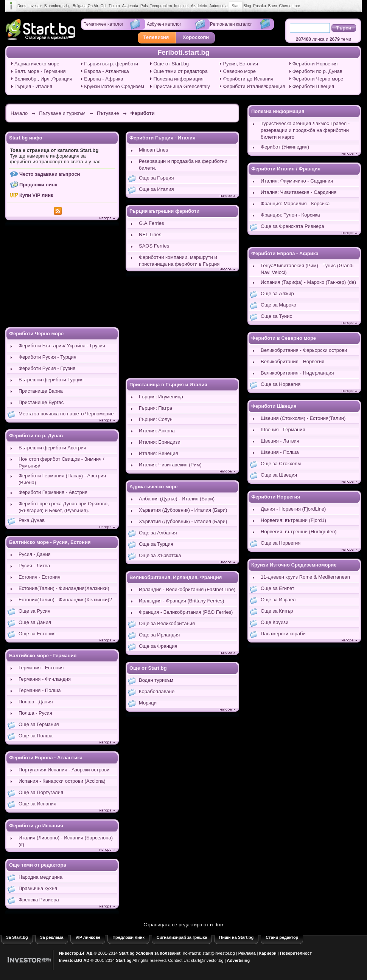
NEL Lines (150, 235)
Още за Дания (35, 622)
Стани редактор (282, 937)
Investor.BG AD (74, 960)
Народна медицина (40, 877)
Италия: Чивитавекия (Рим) (170, 465)
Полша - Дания (36, 702)
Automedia (218, 6)
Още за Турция (156, 544)
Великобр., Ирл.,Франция (43, 79)
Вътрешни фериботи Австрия (52, 448)
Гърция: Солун (156, 419)
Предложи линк (38, 185)
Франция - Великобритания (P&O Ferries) (186, 612)
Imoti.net (181, 6)
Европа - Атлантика (106, 71)
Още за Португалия (41, 792)
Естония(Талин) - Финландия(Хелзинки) (64, 588)
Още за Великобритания (167, 623)
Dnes (22, 6)
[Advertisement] (62, 275)
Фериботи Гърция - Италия (163, 138)
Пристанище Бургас (41, 402)
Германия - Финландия (45, 679)
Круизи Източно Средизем (114, 86)
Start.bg (127, 953)
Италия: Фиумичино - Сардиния (297, 181)
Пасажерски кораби (283, 634)
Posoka (259, 6)
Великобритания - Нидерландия (297, 373)
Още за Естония (37, 634)
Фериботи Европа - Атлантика (46, 758)
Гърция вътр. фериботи (111, 64)
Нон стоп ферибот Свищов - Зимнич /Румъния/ (61, 462)
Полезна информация (178, 79)
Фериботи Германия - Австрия (53, 492)
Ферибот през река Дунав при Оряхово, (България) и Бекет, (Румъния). (64, 507)
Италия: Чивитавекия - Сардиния (299, 192)
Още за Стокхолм (281, 464)
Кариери (268, 953)
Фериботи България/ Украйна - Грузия (62, 346)
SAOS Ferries (154, 246)
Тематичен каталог (103, 24)
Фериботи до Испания (248, 79)
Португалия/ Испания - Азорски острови (64, 770)
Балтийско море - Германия (43, 656)
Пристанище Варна (41, 391)
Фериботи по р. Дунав (317, 71)
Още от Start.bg (171, 64)
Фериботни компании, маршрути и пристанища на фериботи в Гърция (179, 261)
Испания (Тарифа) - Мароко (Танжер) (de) (308, 282)
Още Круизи (274, 622)
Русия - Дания (35, 554)
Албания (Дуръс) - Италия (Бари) (177, 499)
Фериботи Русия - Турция (47, 357)
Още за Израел (278, 600)
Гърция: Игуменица (161, 397)
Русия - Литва (34, 566)
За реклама (52, 937)
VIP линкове (88, 937)
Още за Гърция (156, 178)
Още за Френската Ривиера (292, 226)
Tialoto (114, 6)
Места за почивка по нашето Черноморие (66, 414)
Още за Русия (34, 611)
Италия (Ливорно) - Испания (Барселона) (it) (66, 841)
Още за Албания (158, 533)
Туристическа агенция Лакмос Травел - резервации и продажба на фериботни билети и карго (305, 130)
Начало (19, 113)
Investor (35, 6)
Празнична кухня (38, 888)
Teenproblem (161, 6)
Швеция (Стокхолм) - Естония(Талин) (303, 418)
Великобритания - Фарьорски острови (304, 350)
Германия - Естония (41, 668)
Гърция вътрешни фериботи (164, 211)
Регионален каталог (231, 24)
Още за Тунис (276, 316)
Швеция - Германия (283, 430)
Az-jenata (130, 6)
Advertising (239, 960)
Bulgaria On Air (85, 6)
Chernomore (290, 6)
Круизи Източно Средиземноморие (294, 565)
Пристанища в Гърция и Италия (168, 385)
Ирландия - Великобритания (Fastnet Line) (187, 589)
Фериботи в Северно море (284, 338)
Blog (247, 6)
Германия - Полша (40, 690)
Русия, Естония (240, 64)
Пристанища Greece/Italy (181, 86)
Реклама (247, 953)
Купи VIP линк (36, 195)
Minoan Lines (153, 150)
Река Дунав (32, 520)
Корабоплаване (157, 691)
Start (236, 6)
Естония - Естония (40, 577)
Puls (144, 6)
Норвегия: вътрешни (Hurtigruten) (299, 532)
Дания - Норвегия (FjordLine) (293, 509)
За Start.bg (17, 937)
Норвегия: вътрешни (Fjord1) (293, 520)
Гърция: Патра (156, 408)
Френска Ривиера (39, 900)
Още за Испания (37, 804)
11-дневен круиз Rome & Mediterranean (305, 577)
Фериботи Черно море (318, 79)
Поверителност (296, 953)
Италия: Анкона (157, 431)
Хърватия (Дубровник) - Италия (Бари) (183, 510)
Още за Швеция (279, 475)
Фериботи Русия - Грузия (47, 368)
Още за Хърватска (160, 555)
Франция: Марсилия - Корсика (295, 204)
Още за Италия (156, 189)
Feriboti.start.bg (183, 53)
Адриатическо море (37, 64)
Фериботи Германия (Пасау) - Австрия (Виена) (62, 479)
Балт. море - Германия (40, 71)
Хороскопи (196, 37)
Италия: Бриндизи (160, 442)
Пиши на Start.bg (236, 937)
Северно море (239, 71)
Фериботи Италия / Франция (286, 169)
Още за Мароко (278, 305)
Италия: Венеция (159, 453)
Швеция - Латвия (280, 441)
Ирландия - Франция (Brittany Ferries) (181, 601)
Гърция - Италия (33, 86)
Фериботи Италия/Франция (254, 86)
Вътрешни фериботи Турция (51, 380)
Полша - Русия (35, 713)
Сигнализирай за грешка (182, 937)
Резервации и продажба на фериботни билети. (183, 165)
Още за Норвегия (281, 384)
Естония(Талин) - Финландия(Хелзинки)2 (65, 600)
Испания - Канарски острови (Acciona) (62, 781)
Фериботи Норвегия (315, 64)
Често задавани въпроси (50, 174)
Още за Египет (278, 588)
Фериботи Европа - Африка (285, 253)
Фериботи (142, 113)
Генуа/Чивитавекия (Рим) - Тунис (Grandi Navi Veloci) (307, 269)
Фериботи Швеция (313, 86)
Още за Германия (39, 724)
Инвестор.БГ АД (76, 953)
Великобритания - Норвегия (292, 362)
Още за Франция (158, 646)
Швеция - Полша (280, 452)
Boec (273, 6)
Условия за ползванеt (158, 953)
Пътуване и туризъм (62, 113)
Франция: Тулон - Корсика (290, 215)
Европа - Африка (103, 79)
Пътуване (108, 113)
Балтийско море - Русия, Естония (50, 542)
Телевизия (156, 37)
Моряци (148, 703)
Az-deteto (199, 6)
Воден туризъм (156, 680)
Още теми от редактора (180, 71)
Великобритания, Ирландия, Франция (176, 577)
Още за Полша (36, 736)
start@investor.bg (219, 953)
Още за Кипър (277, 611)
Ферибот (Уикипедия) (285, 147)
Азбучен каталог (164, 24)
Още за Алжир (277, 293)
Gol (104, 6)
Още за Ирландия (159, 635)
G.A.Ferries (151, 223)
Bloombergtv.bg (57, 6)
